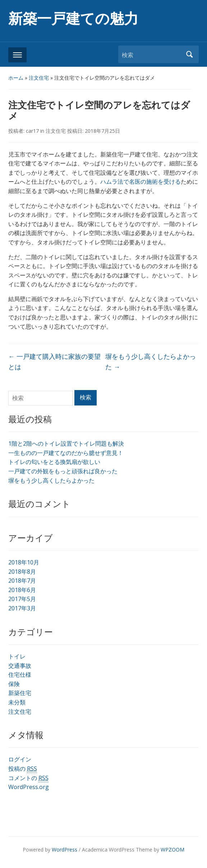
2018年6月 (22, 590)
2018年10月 (24, 562)
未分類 (17, 702)
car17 (32, 131)
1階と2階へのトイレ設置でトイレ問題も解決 (66, 444)
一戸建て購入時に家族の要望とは (54, 362)
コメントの (28, 778)
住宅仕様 (20, 675)
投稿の (23, 769)
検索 (190, 54)
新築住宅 (20, 693)
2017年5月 (22, 599)
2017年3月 (22, 608)
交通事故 (20, 666)
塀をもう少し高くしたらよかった (51, 480)
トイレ (17, 656)
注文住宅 (39, 78)
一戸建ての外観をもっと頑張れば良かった (63, 471)
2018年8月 (22, 572)
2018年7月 (22, 581)
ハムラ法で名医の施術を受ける (141, 182)
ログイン (20, 759)
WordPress (65, 850)
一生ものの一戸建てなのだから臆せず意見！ (66, 453)
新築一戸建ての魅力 (73, 19)
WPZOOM (172, 850)
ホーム (16, 78)
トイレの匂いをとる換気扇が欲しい (54, 462)
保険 (14, 684)
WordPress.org (29, 787)
